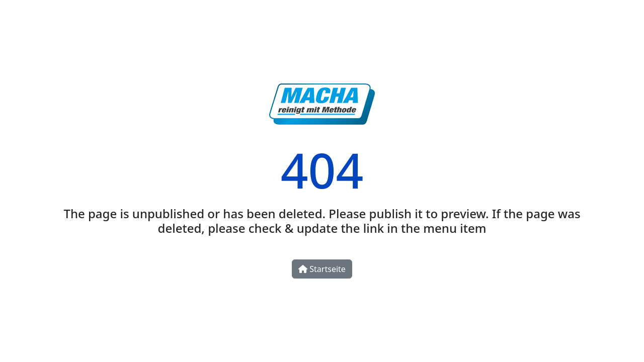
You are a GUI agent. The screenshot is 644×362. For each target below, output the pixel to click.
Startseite (322, 269)
